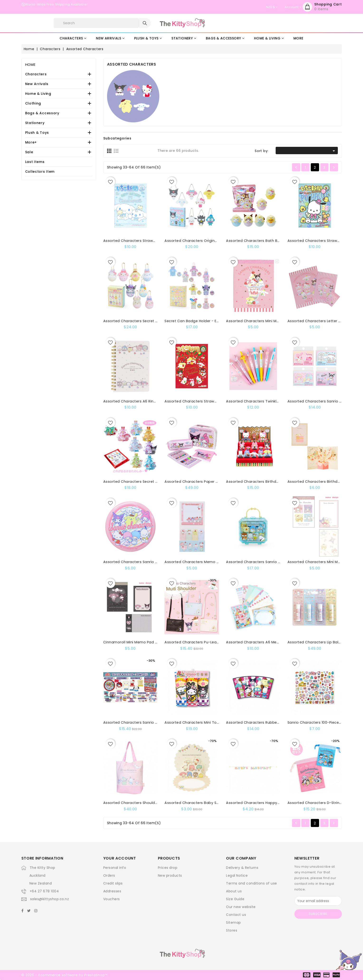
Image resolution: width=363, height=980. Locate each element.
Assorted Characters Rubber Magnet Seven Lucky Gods (276, 722)
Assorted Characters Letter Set (316, 321)
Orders (109, 875)
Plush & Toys (37, 133)
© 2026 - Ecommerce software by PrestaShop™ (64, 975)
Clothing (33, 103)
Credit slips (113, 883)
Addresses (112, 891)
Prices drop (168, 868)
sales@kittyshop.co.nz (50, 899)
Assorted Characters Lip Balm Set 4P (321, 642)
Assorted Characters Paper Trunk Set (198, 482)
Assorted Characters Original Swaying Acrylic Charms (214, 241)
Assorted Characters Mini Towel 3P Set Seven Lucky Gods (216, 722)
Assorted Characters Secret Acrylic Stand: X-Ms (147, 482)
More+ (31, 142)
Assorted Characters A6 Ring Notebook (139, 401)
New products (170, 875)
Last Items (35, 162)
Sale (29, 152)
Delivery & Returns (242, 868)
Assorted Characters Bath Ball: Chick (260, 241)
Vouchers (112, 899)
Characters (36, 74)
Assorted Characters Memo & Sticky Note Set (206, 562)
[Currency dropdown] (272, 7)
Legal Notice (237, 875)
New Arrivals (37, 84)
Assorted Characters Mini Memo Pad (259, 321)
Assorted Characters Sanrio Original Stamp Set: (269, 562)
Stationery (35, 123)
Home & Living (38, 94)
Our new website (241, 907)
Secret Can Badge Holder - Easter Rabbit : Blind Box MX (214, 321)
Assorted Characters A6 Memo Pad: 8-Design (268, 642)
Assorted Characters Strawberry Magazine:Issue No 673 (154, 241)
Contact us (236, 915)
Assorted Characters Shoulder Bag (135, 803)
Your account (120, 858)
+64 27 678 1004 (44, 891)
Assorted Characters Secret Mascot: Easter (143, 321)
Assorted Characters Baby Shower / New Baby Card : (213, 803)
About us (234, 891)
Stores (232, 930)
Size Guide (235, 899)
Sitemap (233, 923)
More (298, 38)
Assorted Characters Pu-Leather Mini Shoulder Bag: (211, 642)
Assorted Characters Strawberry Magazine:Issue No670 (215, 401)
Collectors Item (40, 172)
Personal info (115, 868)
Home (30, 65)
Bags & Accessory (42, 113)
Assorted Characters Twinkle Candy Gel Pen (266, 401)
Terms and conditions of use (252, 883)
